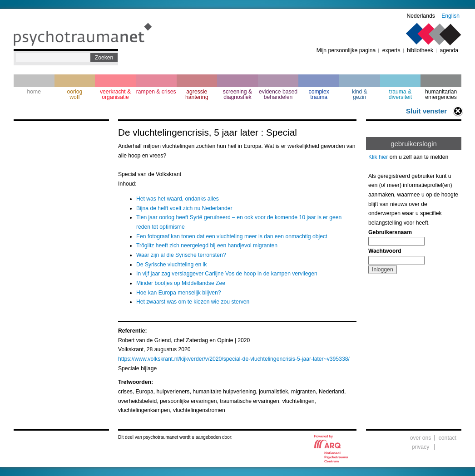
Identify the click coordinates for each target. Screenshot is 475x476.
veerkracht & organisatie (115, 94)
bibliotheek (420, 50)
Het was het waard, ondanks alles (178, 199)
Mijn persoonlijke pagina (346, 50)
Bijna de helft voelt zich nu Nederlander (184, 208)
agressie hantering (197, 94)
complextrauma (319, 94)
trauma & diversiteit (400, 94)
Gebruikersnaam (390, 232)
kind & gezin (360, 94)
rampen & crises (156, 92)
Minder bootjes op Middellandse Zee (181, 283)
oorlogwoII (75, 94)
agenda (449, 50)
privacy (421, 447)
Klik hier (378, 157)
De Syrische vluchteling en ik (171, 265)
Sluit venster (426, 111)
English (450, 16)
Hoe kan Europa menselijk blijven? (179, 293)
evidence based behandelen (278, 94)
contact (448, 438)
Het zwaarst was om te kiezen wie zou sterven (193, 302)
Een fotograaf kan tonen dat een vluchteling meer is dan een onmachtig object (232, 236)
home (34, 92)
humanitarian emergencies (441, 94)
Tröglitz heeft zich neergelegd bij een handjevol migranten (207, 245)
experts (391, 50)
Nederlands (421, 16)
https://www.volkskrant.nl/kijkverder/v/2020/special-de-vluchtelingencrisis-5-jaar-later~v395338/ (234, 359)
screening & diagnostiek (237, 94)
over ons (421, 438)
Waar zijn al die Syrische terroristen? (181, 255)
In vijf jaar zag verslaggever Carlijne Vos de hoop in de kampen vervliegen (227, 274)
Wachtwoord (385, 251)
